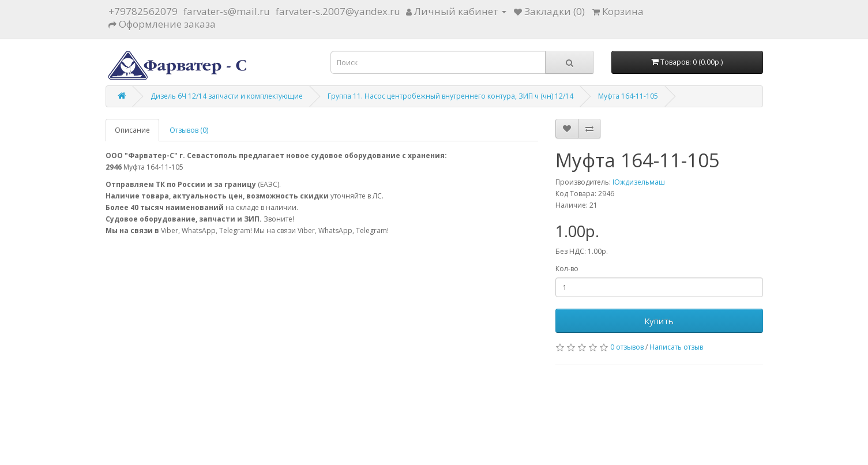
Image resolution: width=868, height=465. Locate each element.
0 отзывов (627, 347)
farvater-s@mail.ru (227, 11)
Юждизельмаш (639, 182)
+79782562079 (143, 11)
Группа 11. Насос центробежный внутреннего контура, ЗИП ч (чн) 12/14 (450, 96)
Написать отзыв (676, 347)
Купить (659, 321)
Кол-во (567, 269)
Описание (132, 130)
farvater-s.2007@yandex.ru (338, 11)
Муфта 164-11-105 (628, 96)
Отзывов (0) (189, 130)
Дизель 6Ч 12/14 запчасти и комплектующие (227, 96)
